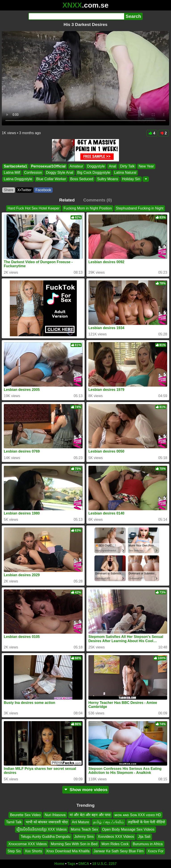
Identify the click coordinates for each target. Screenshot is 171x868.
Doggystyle (96, 166)
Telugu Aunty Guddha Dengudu (45, 837)
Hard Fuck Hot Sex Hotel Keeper (34, 208)
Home (59, 864)
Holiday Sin (131, 179)
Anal (112, 166)
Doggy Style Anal (60, 173)
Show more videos (86, 790)
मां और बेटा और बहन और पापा (90, 815)
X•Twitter (24, 190)
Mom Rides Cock (115, 844)
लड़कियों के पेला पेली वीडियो (146, 822)
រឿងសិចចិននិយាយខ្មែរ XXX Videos (42, 829)
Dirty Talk (127, 166)
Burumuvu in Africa (148, 844)
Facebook (43, 190)
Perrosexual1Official (48, 166)
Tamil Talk (14, 822)
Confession (33, 173)
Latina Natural (125, 173)
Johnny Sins (84, 837)
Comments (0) (98, 200)
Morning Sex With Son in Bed (74, 844)
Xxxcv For (155, 851)
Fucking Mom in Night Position (88, 208)
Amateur (76, 166)
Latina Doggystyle (18, 179)
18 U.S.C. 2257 (104, 864)
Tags (71, 864)
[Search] (76, 16)
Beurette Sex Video (25, 815)
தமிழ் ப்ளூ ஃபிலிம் (108, 822)
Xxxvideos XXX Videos (116, 837)
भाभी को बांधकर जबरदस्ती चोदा (47, 822)
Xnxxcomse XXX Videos (27, 844)
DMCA (84, 864)
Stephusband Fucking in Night (140, 208)
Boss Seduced (82, 179)
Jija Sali (144, 837)
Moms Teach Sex (84, 829)
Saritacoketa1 (15, 166)
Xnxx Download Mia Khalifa (68, 851)
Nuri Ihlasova (55, 815)
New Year (146, 166)
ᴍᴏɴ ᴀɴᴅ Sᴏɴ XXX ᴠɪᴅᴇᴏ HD (138, 815)
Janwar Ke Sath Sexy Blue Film (119, 851)
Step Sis (14, 851)
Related (67, 200)
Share (9, 190)
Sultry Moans (107, 179)
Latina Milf (12, 173)
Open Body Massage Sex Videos (128, 829)
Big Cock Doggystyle (94, 173)
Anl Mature (80, 822)
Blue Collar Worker (51, 179)
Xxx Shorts (33, 851)
